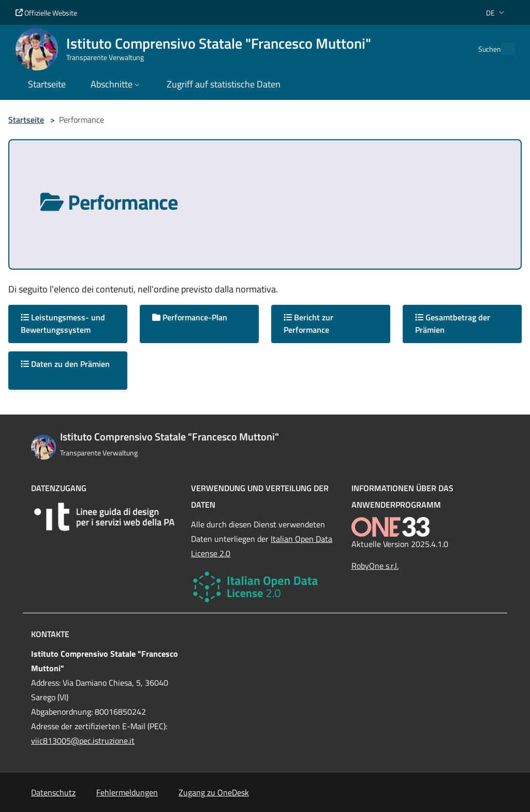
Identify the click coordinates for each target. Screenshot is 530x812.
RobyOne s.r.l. (375, 566)
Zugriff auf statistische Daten (224, 84)
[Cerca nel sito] (502, 49)
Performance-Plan (190, 317)
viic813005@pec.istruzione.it (83, 741)
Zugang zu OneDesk (214, 792)
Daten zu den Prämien (65, 364)
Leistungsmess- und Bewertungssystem (63, 323)
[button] (496, 13)
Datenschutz (53, 792)
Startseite (26, 120)
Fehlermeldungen (127, 792)
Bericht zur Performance (308, 323)
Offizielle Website (46, 13)
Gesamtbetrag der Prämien (453, 323)
